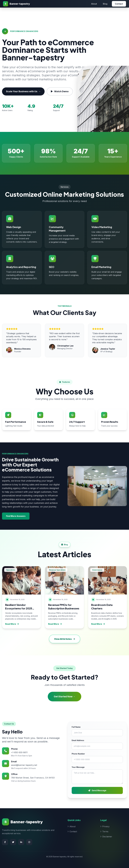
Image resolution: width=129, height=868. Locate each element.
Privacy (105, 826)
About (94, 4)
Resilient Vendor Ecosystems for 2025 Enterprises (19, 608)
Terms (104, 831)
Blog (105, 4)
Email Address (78, 740)
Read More (12, 624)
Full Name (76, 727)
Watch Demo (60, 91)
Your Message (78, 767)
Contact (119, 4)
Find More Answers (16, 516)
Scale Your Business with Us (23, 91)
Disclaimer (106, 837)
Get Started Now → (64, 697)
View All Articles (65, 639)
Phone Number (78, 754)
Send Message (97, 790)
